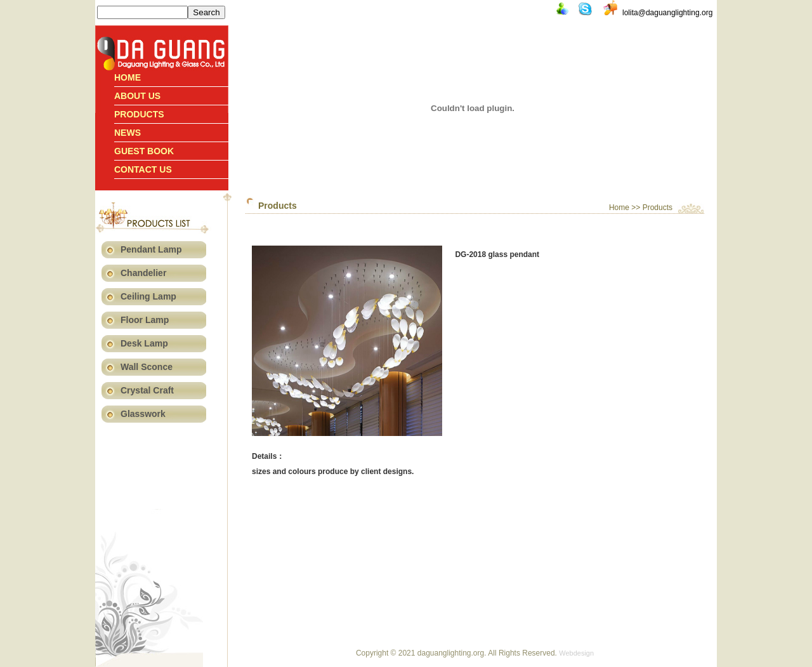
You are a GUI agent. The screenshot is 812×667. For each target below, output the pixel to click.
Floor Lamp (145, 320)
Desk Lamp (144, 343)
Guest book (144, 151)
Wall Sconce (147, 367)
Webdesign (576, 653)
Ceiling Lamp (148, 296)
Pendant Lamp (151, 249)
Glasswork (143, 414)
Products (139, 114)
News (128, 133)
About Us (137, 96)
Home (128, 77)
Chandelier (143, 273)
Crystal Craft (147, 390)
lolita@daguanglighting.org (667, 13)
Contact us (143, 169)
